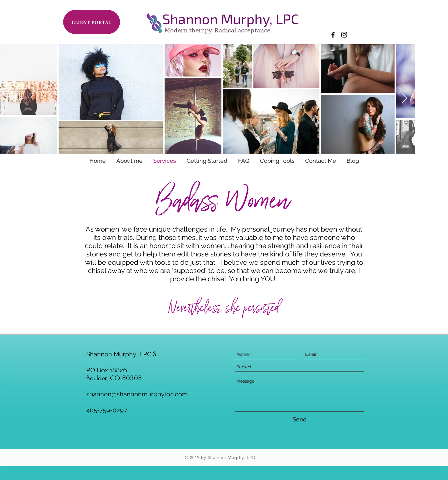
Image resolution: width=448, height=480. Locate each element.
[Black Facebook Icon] (333, 35)
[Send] (299, 419)
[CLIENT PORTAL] (92, 22)
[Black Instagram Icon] (344, 35)
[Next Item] (404, 99)
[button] (207, 161)
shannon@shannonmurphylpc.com (137, 394)
